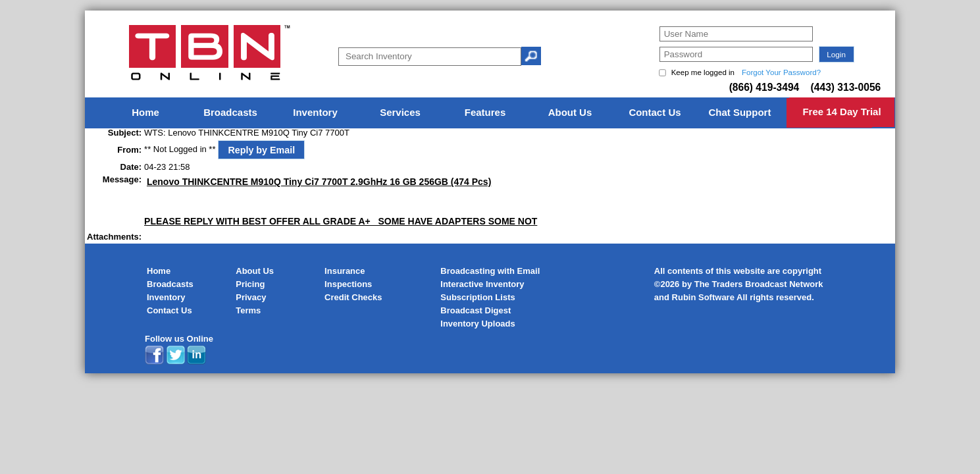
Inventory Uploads (477, 324)
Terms (248, 310)
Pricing (250, 284)
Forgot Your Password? (781, 72)
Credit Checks (353, 297)
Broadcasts (170, 284)
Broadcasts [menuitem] (230, 112)
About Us (255, 271)
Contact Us (169, 310)
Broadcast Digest (476, 310)
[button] (837, 54)
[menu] (490, 113)
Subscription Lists (477, 297)
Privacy (251, 297)
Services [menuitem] (400, 112)
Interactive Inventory (482, 284)
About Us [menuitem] (570, 112)
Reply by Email (261, 150)
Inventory (166, 297)
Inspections (348, 284)
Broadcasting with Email (490, 271)
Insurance (345, 271)
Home (159, 271)
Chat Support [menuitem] (739, 112)
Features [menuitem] (485, 112)
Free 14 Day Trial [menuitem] (841, 112)
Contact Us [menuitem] (655, 112)
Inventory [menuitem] (315, 112)
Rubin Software (703, 297)
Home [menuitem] (145, 112)
